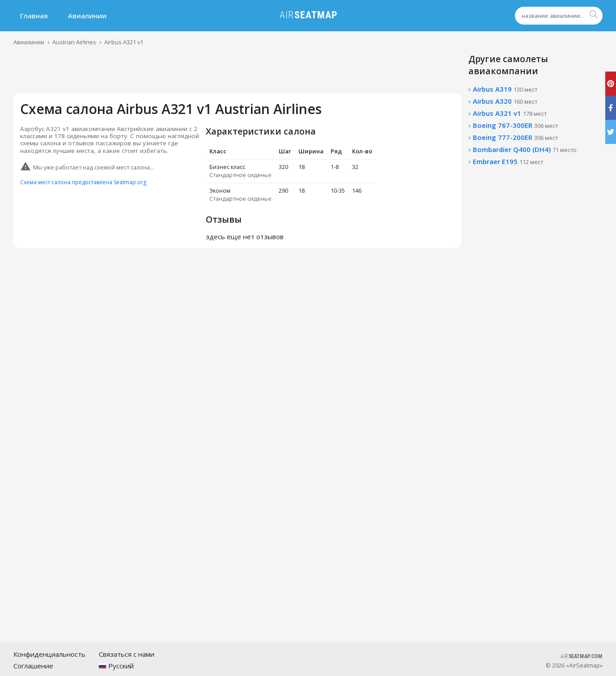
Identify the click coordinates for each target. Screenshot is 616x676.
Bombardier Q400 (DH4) (525, 149)
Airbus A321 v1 (124, 42)
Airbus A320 (505, 101)
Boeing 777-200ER (515, 137)
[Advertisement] (238, 73)
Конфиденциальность (49, 654)
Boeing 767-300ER (515, 125)
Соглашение (33, 666)
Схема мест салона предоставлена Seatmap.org (83, 182)
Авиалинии (87, 16)
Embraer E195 (508, 161)
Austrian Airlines (74, 42)
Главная (34, 16)
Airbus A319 (505, 89)
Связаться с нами (127, 654)
